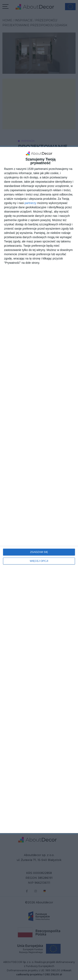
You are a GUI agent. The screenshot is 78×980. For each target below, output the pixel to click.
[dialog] (39, 490)
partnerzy (30, 203)
